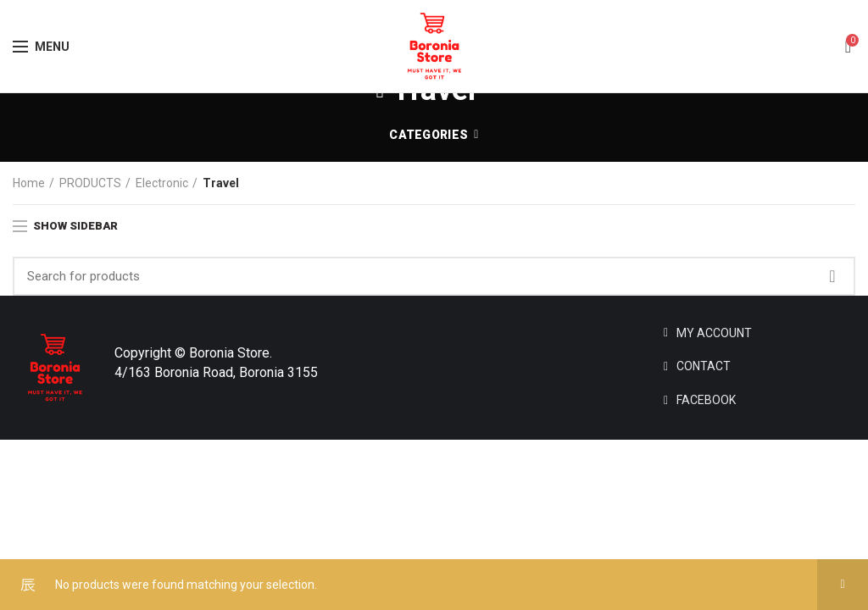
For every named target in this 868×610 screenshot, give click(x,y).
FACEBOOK (706, 400)
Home (29, 183)
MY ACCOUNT (714, 333)
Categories (428, 135)
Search (832, 276)
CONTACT (704, 366)
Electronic (162, 183)
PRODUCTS (90, 183)
